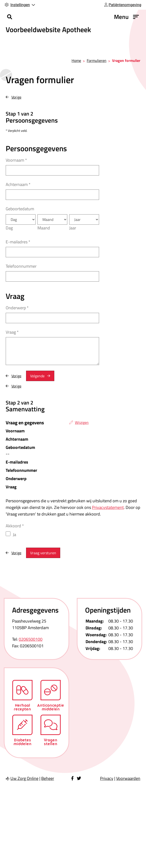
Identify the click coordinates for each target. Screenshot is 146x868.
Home (76, 60)
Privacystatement (108, 507)
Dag (9, 228)
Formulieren (97, 60)
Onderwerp (17, 308)
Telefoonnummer (21, 266)
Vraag (12, 332)
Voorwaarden (128, 778)
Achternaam (18, 184)
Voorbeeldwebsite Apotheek (48, 30)
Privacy (107, 778)
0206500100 (31, 639)
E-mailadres (18, 242)
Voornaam (16, 160)
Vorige (16, 97)
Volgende (37, 376)
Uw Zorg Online (24, 778)
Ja (14, 535)
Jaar (73, 228)
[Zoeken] (10, 17)
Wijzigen (82, 422)
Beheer (48, 778)
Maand (44, 228)
